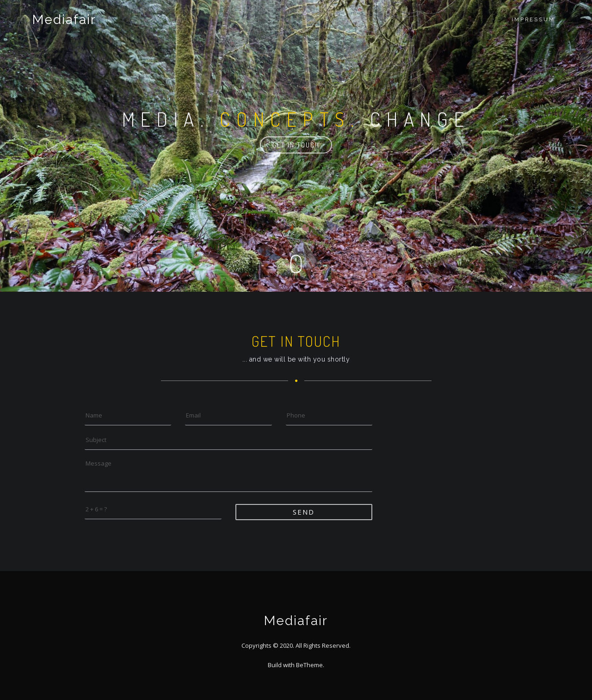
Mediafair (64, 20)
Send (304, 512)
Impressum (533, 20)
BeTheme (309, 665)
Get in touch (296, 145)
